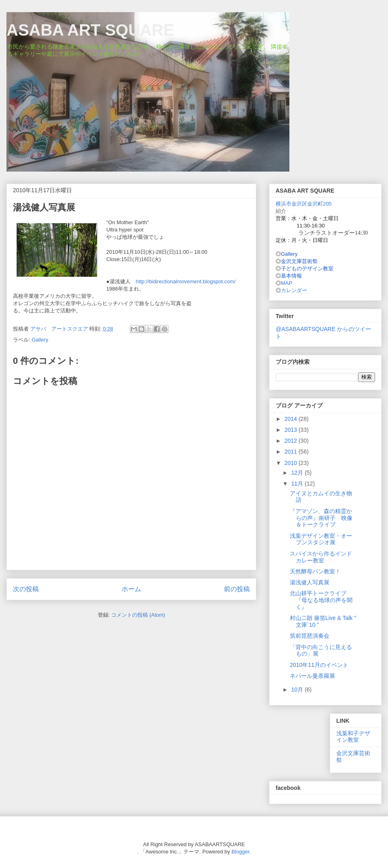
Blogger (240, 852)
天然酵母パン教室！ (315, 571)
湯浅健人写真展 (310, 582)
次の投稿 (26, 589)
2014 (292, 419)
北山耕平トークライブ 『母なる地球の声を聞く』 (321, 600)
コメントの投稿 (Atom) (138, 615)
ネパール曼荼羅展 (312, 676)
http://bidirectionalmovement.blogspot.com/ (186, 281)
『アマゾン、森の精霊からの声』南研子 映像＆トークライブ (321, 518)
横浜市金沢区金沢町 (304, 204)
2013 (292, 430)
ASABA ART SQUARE (90, 30)
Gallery (40, 340)
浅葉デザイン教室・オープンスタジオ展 (321, 539)
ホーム (131, 589)
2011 (292, 452)
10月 (298, 690)
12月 (298, 473)
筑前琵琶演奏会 (310, 636)
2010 (292, 463)
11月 (298, 484)
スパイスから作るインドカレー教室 (321, 557)
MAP (287, 283)
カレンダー (294, 290)
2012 (292, 441)
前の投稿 (237, 589)
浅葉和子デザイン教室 (353, 737)
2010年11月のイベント (319, 665)
